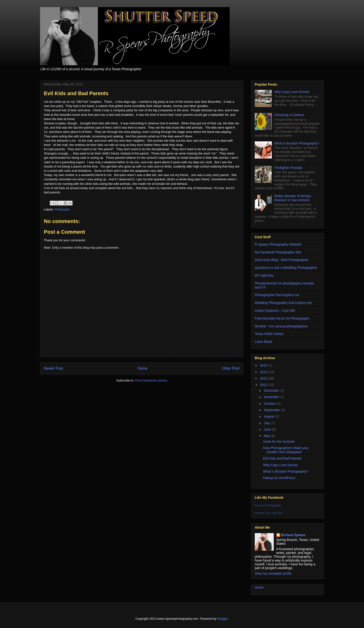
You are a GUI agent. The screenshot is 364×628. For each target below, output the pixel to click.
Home (143, 368)
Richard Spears (293, 535)
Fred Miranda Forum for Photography (282, 318)
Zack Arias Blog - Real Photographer (282, 260)
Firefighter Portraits (289, 168)
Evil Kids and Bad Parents (282, 458)
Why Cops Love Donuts (292, 92)
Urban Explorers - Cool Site (275, 311)
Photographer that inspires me (277, 295)
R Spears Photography (268, 505)
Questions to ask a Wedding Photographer (286, 268)
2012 (264, 385)
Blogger (223, 619)
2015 (264, 365)
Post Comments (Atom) (151, 380)
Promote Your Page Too (268, 513)
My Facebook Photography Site (278, 252)
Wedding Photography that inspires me (283, 303)
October (270, 404)
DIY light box (264, 275)
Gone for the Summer (279, 442)
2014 (264, 372)
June (268, 429)
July (267, 423)
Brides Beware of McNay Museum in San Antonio (293, 198)
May (267, 436)
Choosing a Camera (289, 115)
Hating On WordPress (279, 478)
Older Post (231, 368)
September (272, 410)
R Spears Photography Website (278, 244)
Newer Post (53, 368)
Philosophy (62, 209)
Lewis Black (264, 342)
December (272, 391)
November (272, 397)
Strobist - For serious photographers (281, 326)
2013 (264, 378)
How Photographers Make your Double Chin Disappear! (286, 450)
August (269, 416)
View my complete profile (273, 573)
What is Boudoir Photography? (297, 143)
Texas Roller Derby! (269, 334)
